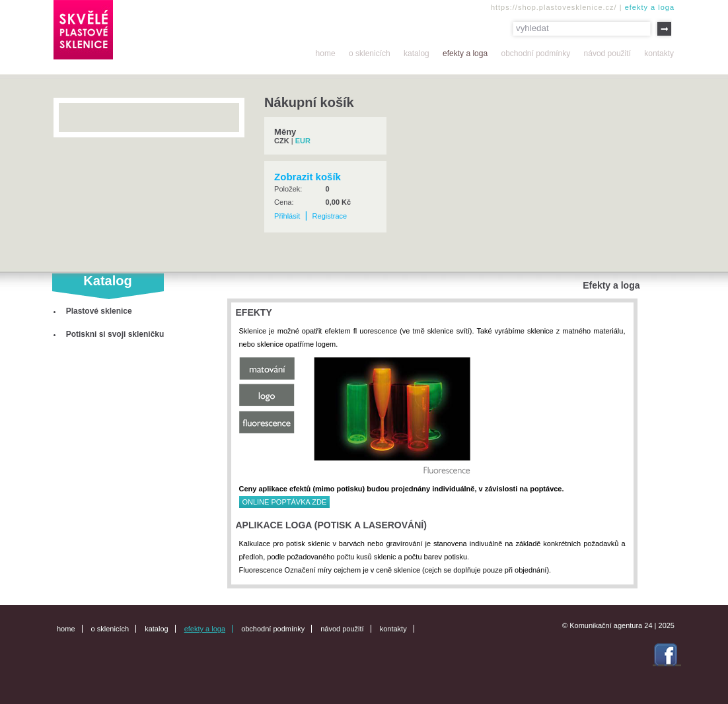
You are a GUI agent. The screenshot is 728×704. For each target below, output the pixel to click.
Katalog (417, 53)
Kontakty (659, 53)
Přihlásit (287, 216)
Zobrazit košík (308, 177)
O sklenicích (370, 53)
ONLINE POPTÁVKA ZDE (285, 502)
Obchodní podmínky (535, 53)
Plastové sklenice (99, 311)
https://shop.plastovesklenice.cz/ (554, 7)
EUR (303, 141)
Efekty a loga (465, 53)
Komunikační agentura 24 (611, 625)
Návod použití (607, 53)
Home (326, 53)
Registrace (330, 216)
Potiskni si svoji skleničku (115, 334)
